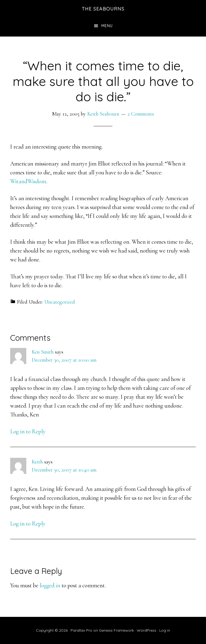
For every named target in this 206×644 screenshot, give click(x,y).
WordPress (147, 630)
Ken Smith (43, 352)
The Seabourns (103, 9)
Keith (37, 462)
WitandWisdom (28, 181)
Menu (107, 26)
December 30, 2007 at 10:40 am (64, 470)
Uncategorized (60, 302)
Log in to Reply (28, 431)
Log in (165, 630)
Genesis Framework (116, 630)
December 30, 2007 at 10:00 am (64, 360)
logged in (50, 585)
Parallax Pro (81, 630)
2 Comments (141, 114)
